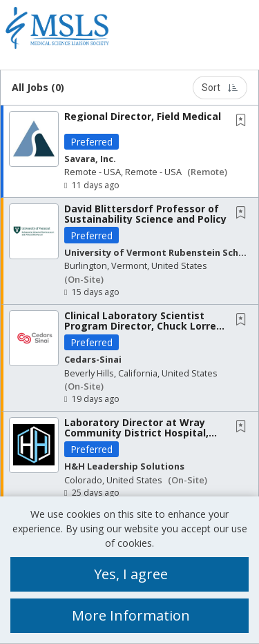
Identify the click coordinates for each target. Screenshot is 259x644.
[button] (247, 31)
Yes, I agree (131, 574)
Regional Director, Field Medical (143, 116)
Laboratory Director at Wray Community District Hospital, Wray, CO (136, 433)
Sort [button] (220, 88)
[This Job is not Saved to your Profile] (244, 121)
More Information (131, 615)
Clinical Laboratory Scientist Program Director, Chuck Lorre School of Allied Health (140, 326)
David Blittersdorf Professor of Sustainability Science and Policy (145, 214)
